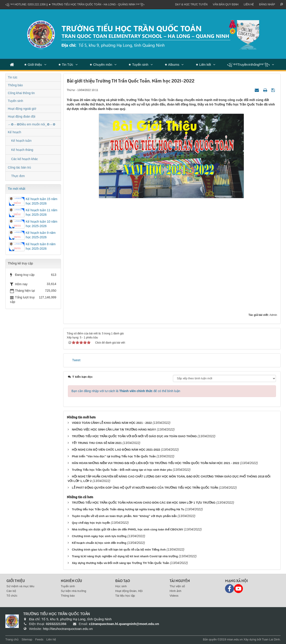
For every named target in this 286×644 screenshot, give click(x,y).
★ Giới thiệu (33, 64)
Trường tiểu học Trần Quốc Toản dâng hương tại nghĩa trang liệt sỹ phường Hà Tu (128, 509)
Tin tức (13, 77)
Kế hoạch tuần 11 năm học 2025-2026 (42, 212)
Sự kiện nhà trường (73, 591)
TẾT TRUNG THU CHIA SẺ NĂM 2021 (97, 443)
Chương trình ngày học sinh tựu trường (99, 536)
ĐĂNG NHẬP (267, 4)
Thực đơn (18, 176)
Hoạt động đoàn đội (22, 116)
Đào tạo (123, 581)
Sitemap (27, 639)
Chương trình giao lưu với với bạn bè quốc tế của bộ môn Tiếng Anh (119, 550)
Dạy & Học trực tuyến (191, 4)
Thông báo (15, 85)
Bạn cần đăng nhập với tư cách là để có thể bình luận (126, 391)
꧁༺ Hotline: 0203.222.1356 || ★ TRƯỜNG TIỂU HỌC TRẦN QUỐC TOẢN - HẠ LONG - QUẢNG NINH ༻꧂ (75, 4)
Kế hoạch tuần (21, 141)
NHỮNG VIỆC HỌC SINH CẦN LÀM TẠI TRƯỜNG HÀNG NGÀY (114, 430)
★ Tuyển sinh (138, 64)
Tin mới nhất (17, 189)
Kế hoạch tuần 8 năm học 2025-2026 (41, 246)
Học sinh (121, 586)
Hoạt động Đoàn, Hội (129, 591)
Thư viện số (177, 586)
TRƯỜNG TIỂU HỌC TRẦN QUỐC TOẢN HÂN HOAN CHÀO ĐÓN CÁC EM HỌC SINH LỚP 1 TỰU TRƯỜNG (144, 503)
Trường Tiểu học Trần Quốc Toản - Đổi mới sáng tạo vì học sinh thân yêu (122, 470)
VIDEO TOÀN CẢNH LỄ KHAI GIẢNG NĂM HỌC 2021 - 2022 (112, 423)
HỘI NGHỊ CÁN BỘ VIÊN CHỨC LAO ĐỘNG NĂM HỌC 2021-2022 (116, 450)
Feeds (39, 639)
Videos (174, 596)
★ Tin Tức (66, 64)
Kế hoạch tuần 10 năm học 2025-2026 (42, 224)
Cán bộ (11, 591)
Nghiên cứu (71, 581)
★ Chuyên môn (101, 64)
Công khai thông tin (21, 93)
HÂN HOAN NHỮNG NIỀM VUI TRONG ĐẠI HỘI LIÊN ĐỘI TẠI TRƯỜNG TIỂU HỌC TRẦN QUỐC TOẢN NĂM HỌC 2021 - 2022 (156, 463)
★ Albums (172, 64)
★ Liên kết (203, 64)
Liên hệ (249, 4)
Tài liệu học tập (125, 596)
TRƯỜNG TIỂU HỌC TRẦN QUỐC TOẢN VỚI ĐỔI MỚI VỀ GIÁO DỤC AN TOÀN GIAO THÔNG (134, 436)
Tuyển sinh (15, 101)
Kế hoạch (15, 132)
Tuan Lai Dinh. (271, 639)
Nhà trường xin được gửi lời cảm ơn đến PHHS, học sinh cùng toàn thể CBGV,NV (128, 529)
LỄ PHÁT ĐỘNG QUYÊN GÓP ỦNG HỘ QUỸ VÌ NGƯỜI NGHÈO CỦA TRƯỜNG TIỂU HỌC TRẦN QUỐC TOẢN (145, 488)
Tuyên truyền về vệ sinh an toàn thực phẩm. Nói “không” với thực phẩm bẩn (124, 516)
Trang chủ (12, 639)
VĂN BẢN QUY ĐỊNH (226, 4)
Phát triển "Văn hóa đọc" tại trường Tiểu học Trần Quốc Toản (114, 456)
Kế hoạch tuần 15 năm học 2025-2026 (42, 201)
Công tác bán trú (19, 167)
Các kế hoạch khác (25, 159)
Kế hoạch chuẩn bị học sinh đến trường (99, 543)
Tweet (76, 360)
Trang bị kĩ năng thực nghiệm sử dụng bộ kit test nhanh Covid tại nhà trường (125, 556)
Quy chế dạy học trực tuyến (91, 523)
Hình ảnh (176, 591)
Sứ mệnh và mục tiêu (20, 586)
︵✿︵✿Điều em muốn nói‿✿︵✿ (32, 124)
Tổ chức (12, 596)
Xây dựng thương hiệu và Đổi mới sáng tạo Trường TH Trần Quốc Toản (121, 563)
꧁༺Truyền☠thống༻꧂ (248, 64)
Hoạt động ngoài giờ (22, 109)
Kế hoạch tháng (22, 150)
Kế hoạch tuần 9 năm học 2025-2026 (41, 235)
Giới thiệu (16, 581)
